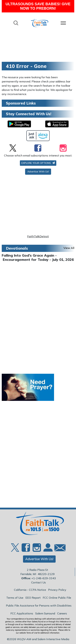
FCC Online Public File (57, 598)
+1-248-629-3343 (44, 578)
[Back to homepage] (40, 23)
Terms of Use (15, 598)
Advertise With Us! (38, 172)
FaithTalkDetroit (38, 236)
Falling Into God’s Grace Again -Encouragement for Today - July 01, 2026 (38, 257)
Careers (62, 613)
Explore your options (38, 163)
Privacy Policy (57, 590)
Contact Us (39, 582)
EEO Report (33, 598)
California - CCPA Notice (30, 590)
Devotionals (17, 248)
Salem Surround (45, 613)
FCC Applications (22, 613)
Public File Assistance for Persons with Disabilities (39, 605)
